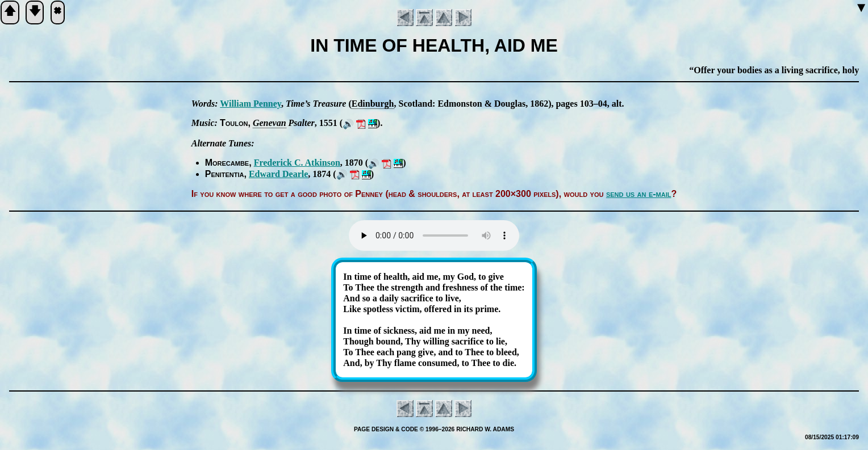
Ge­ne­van (270, 123)
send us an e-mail (639, 194)
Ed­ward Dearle (278, 174)
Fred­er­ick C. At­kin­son (297, 163)
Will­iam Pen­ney (251, 104)
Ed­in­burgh (373, 104)
